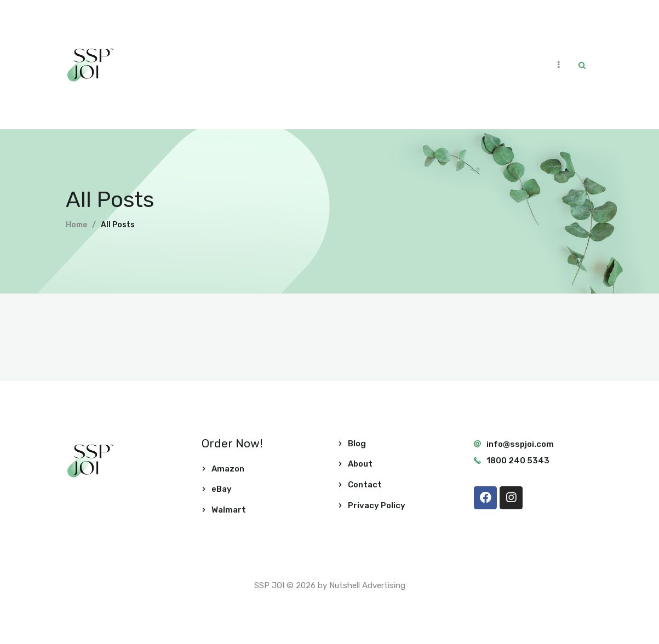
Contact (365, 485)
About (360, 464)
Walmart (229, 510)
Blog (357, 444)
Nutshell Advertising (367, 585)
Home (76, 225)
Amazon (228, 469)
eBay (222, 489)
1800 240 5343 (518, 461)
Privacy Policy (377, 505)
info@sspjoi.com (520, 444)
